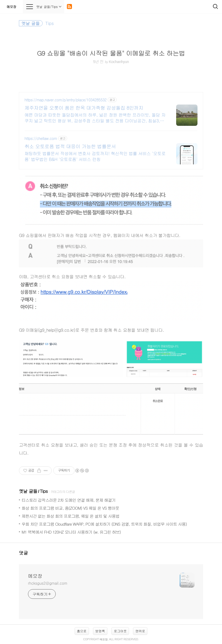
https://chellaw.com (41, 138)
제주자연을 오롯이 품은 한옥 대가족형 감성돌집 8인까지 (84, 108)
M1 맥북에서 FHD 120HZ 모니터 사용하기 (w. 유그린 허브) (71, 532)
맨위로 (140, 631)
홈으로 (82, 631)
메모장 (11, 7)
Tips (44, 491)
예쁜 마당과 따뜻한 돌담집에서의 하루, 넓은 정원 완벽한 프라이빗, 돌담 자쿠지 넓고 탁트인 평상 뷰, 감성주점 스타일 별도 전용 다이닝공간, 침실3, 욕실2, (95, 118)
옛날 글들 (28, 491)
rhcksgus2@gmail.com (48, 583)
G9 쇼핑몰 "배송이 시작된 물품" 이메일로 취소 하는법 (111, 53)
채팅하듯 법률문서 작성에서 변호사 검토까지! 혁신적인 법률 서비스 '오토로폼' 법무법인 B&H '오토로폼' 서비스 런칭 (95, 156)
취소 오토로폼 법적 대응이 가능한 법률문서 (70, 146)
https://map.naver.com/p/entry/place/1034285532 (66, 100)
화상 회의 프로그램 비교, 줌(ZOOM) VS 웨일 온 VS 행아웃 (70, 508)
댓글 (23, 553)
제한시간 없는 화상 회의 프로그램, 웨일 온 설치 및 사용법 (70, 516)
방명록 (100, 631)
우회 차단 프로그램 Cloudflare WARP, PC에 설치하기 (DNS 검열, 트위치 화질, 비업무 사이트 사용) (104, 524)
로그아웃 (120, 631)
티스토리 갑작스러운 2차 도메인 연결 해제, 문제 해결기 (68, 500)
